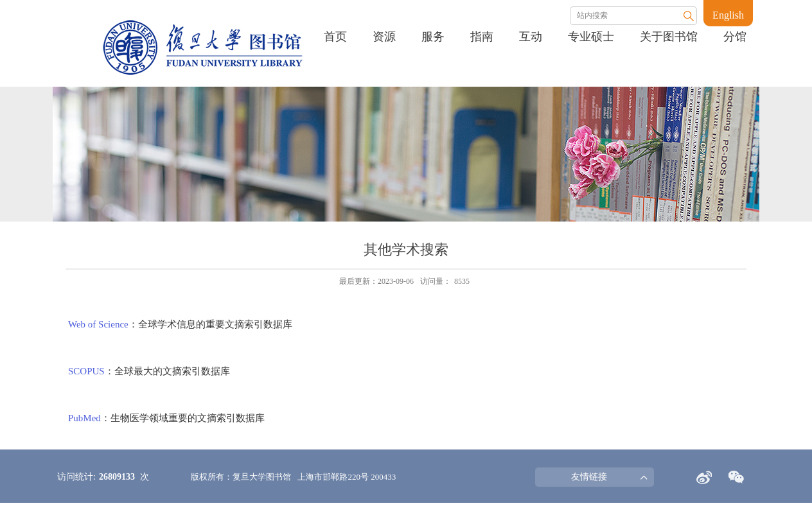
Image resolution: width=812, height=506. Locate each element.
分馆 (735, 37)
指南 (482, 37)
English (728, 15)
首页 (335, 37)
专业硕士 (591, 37)
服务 (433, 37)
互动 (531, 37)
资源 (384, 37)
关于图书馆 (669, 37)
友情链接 (589, 477)
